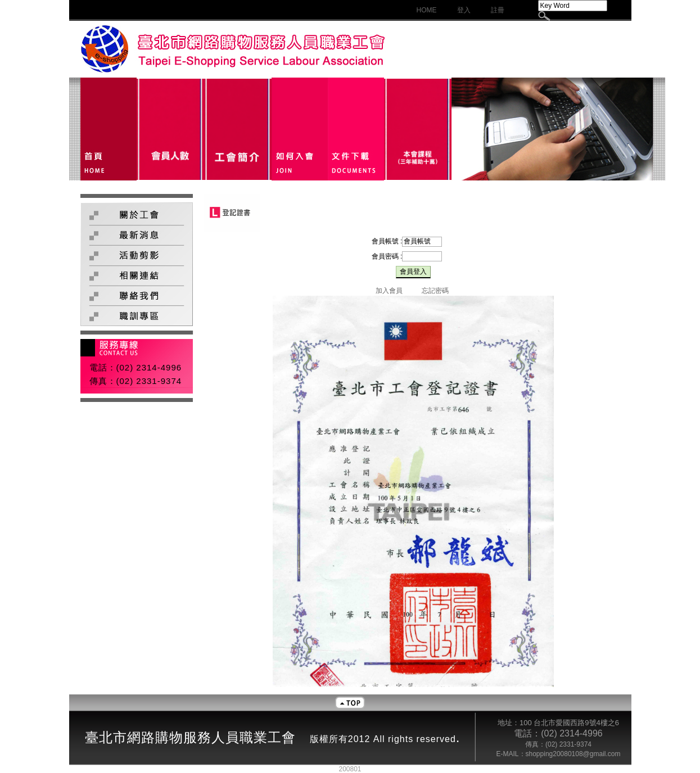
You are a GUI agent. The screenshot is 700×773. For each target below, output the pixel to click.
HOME (427, 10)
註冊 (498, 10)
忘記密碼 (435, 291)
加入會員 (389, 291)
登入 (464, 10)
